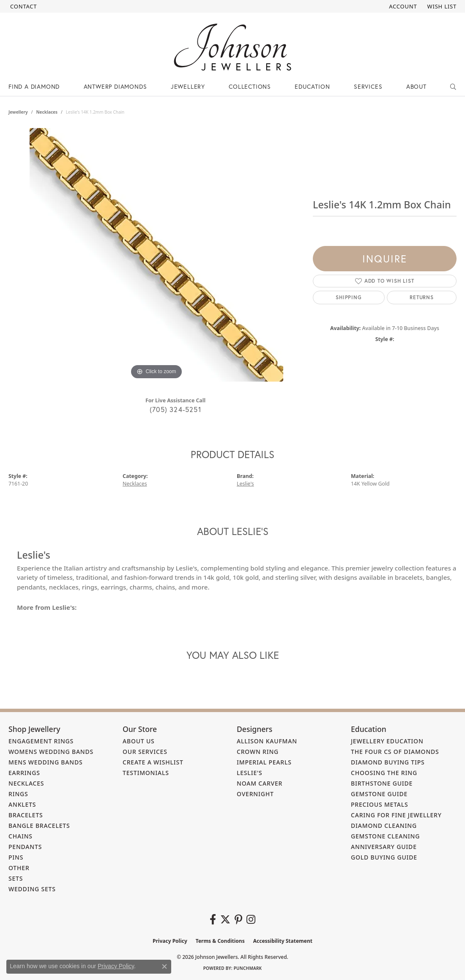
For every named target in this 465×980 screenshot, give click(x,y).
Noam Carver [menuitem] (260, 783)
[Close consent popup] (164, 966)
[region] (156, 255)
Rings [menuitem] (18, 794)
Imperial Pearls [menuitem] (264, 762)
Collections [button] (250, 86)
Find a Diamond (34, 86)
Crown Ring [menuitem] (258, 752)
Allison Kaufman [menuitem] (267, 741)
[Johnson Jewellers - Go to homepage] (232, 47)
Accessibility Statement (283, 941)
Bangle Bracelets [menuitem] (39, 826)
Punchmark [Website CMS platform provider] (248, 968)
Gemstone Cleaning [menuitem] (385, 836)
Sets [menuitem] (16, 878)
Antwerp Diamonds (115, 86)
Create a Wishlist (153, 762)
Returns (422, 297)
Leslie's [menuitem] (250, 773)
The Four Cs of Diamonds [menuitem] (395, 752)
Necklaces (47, 112)
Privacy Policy (170, 941)
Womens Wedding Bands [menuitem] (51, 752)
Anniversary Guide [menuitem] (384, 847)
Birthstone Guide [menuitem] (382, 783)
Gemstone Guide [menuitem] (379, 794)
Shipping (349, 297)
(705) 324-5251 (175, 409)
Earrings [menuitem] (24, 773)
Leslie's (245, 484)
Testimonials (146, 773)
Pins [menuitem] (16, 857)
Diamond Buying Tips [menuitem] (388, 762)
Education (312, 86)
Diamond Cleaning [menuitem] (384, 826)
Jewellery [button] (188, 86)
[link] (23, 6)
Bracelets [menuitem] (26, 815)
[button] (402, 6)
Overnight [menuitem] (255, 794)
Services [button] (368, 86)
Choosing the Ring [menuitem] (384, 773)
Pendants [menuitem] (25, 847)
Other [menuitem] (19, 868)
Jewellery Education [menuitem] (387, 741)
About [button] (416, 86)
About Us (139, 741)
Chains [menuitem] (21, 836)
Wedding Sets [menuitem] (32, 889)
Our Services (145, 752)
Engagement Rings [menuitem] (41, 741)
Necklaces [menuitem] (26, 783)
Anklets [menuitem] (22, 804)
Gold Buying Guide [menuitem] (384, 857)
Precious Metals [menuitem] (380, 804)
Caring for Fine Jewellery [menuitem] (396, 815)
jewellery (18, 112)
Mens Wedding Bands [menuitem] (45, 762)
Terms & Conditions (220, 941)
